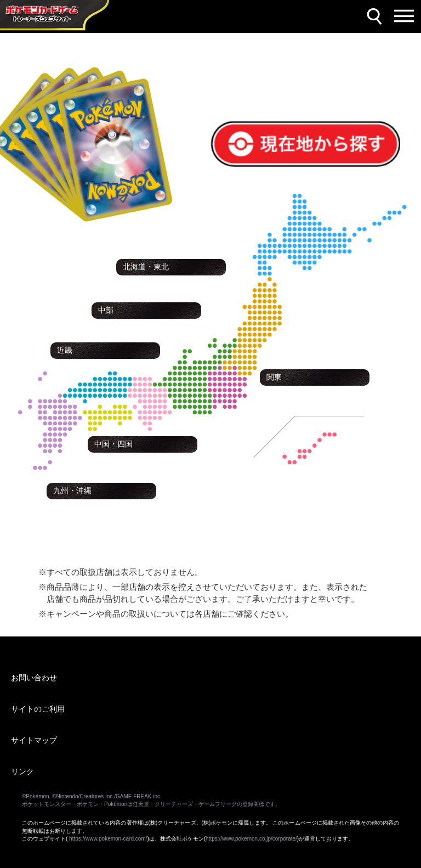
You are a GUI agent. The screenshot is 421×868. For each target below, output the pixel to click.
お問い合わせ (34, 678)
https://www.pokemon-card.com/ (108, 839)
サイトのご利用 (38, 709)
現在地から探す (245, 127)
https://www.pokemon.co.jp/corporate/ (251, 839)
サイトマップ (34, 740)
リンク (22, 771)
